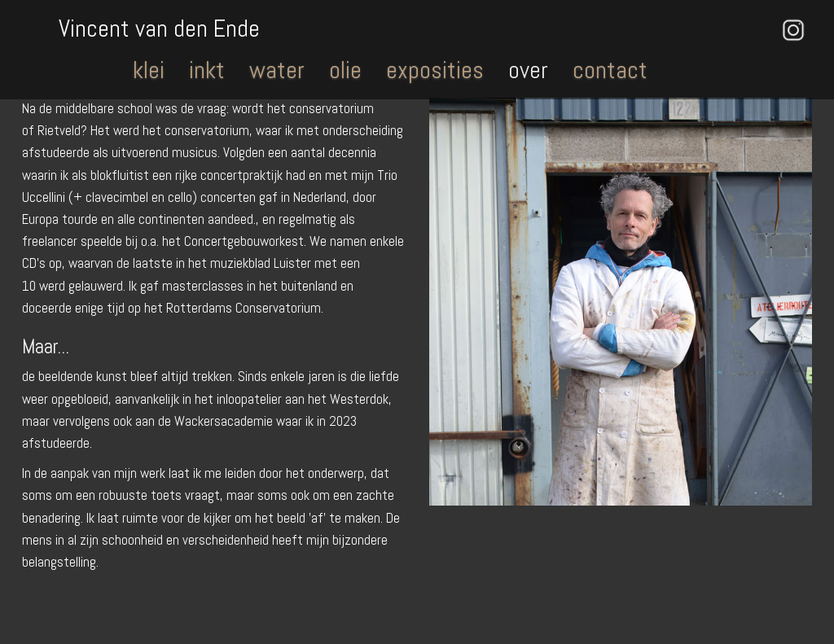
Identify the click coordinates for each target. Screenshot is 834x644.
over (528, 70)
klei (149, 70)
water (277, 70)
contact (610, 70)
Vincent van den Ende (159, 27)
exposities (435, 70)
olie (345, 70)
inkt (207, 70)
